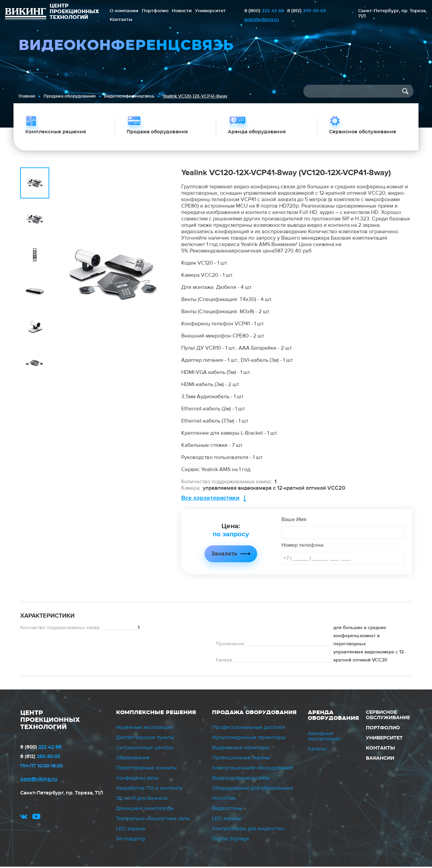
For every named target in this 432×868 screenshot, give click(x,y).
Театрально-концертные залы (153, 820)
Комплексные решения (156, 713)
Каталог (318, 750)
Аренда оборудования (333, 716)
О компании (124, 11)
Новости (182, 11)
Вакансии (380, 759)
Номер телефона (302, 546)
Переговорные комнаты (146, 769)
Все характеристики (210, 499)
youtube (36, 819)
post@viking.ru (262, 20)
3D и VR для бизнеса (142, 800)
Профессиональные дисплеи (249, 729)
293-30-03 (307, 11)
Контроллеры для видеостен (248, 830)
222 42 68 (264, 11)
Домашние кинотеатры (145, 810)
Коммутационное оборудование (253, 769)
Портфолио (155, 11)
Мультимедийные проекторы (249, 739)
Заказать (224, 555)
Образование (133, 759)
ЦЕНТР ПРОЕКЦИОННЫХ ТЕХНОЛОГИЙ (50, 721)
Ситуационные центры (145, 749)
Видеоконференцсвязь (129, 96)
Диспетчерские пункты (145, 739)
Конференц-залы (137, 780)
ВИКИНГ (26, 15)
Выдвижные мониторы (241, 749)
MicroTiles (224, 800)
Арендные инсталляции (324, 737)
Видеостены (227, 810)
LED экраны (131, 830)
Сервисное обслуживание (388, 716)
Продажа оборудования (70, 96)
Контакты (121, 20)
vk (24, 819)
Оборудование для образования (253, 790)
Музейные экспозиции (145, 729)
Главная (27, 96)
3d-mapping (131, 840)
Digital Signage (231, 840)
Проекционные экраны (241, 759)
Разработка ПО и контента (149, 790)
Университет (210, 11)
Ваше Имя (294, 520)
